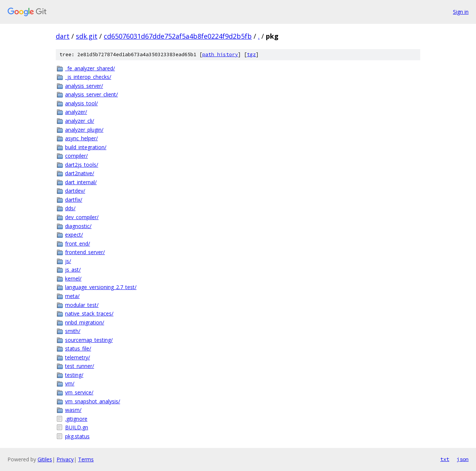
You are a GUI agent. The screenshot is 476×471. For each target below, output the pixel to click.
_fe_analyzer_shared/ (90, 68)
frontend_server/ (85, 252)
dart (63, 36)
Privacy (65, 459)
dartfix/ (74, 200)
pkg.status (77, 436)
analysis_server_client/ (91, 94)
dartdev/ (75, 191)
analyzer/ (76, 112)
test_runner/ (80, 366)
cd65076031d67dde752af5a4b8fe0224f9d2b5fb (178, 36)
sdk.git (87, 36)
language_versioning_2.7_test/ (101, 287)
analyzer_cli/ (80, 121)
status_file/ (78, 348)
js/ (68, 261)
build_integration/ (86, 147)
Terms (86, 459)
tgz (251, 55)
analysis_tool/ (81, 103)
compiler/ (76, 156)
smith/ (73, 331)
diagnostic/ (78, 226)
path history (220, 55)
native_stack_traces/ (89, 313)
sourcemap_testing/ (89, 340)
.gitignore (76, 419)
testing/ (74, 375)
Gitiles (45, 459)
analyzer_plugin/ (84, 130)
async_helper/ (81, 138)
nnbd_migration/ (85, 322)
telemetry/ (78, 357)
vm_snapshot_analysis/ (93, 401)
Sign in (461, 12)
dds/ (70, 208)
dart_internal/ (81, 182)
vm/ (70, 383)
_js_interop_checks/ (88, 77)
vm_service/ (79, 392)
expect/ (74, 235)
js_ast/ (73, 270)
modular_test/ (82, 305)
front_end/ (78, 243)
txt (445, 459)
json (463, 459)
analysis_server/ (84, 86)
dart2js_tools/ (82, 165)
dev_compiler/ (82, 217)
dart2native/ (80, 173)
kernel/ (73, 278)
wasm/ (73, 410)
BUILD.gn (77, 427)
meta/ (72, 296)
